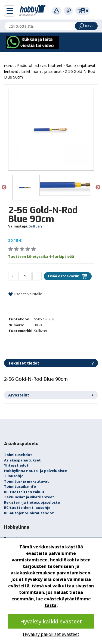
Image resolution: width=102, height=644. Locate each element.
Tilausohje (14, 476)
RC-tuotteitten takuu (24, 492)
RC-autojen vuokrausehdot (29, 513)
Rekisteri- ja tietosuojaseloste (32, 502)
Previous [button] (4, 187)
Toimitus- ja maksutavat (27, 481)
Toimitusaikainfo (20, 486)
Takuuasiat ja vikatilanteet (29, 497)
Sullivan (35, 226)
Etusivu (10, 66)
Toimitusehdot (18, 455)
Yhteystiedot (16, 465)
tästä (51, 605)
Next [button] (98, 187)
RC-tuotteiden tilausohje (27, 508)
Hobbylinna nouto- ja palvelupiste (35, 471)
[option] (51, 130)
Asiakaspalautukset (22, 460)
